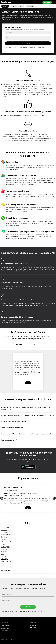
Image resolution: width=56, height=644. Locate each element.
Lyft (21, 6)
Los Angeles (5, 527)
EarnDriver (6, 2)
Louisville (4, 549)
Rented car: (31, 344)
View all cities (6, 570)
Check (28, 383)
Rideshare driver (5, 626)
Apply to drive (47, 2)
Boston (4, 554)
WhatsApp (43, 269)
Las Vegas (5, 559)
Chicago (4, 544)
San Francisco (6, 535)
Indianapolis (5, 547)
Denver (4, 540)
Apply (28, 508)
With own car (30, 6)
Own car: (19, 344)
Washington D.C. (7, 542)
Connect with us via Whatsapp (34, 626)
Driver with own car (6, 628)
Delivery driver (5, 631)
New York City (6, 561)
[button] (54, 498)
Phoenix (4, 530)
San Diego (5, 532)
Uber (14, 6)
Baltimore (4, 552)
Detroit (3, 556)
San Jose (4, 537)
